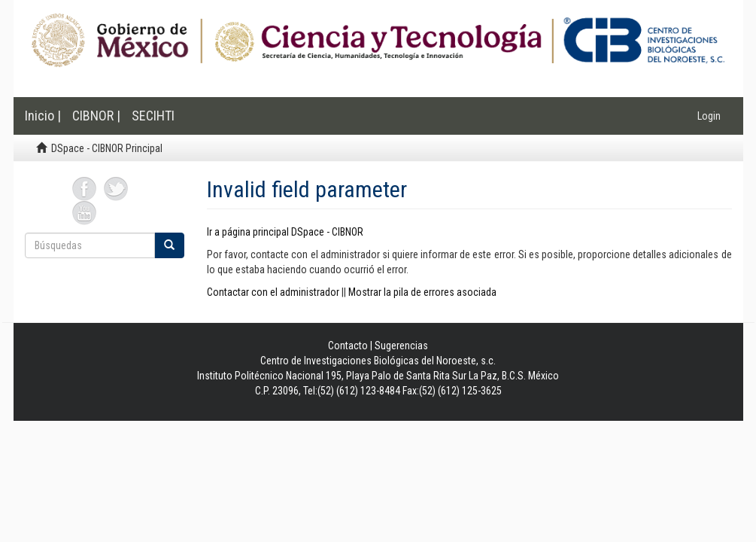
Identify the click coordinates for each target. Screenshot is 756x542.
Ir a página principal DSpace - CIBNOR (285, 232)
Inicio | (43, 116)
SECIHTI (153, 116)
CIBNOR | (96, 116)
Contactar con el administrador (273, 292)
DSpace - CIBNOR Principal (107, 148)
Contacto (348, 346)
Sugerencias (401, 346)
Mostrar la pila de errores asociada (422, 292)
